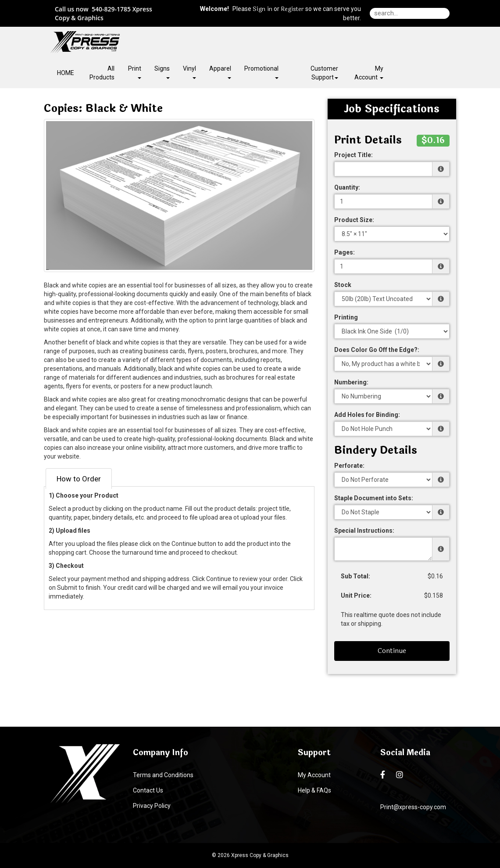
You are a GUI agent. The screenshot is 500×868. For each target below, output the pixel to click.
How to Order (79, 479)
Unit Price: (356, 595)
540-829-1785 (111, 9)
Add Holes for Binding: (367, 415)
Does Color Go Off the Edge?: (377, 350)
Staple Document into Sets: (374, 498)
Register (292, 9)
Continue (392, 651)
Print (135, 72)
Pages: (345, 252)
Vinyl (189, 72)
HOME (66, 73)
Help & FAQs (314, 790)
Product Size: (354, 220)
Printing (346, 317)
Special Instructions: (364, 531)
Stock (343, 285)
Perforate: (349, 466)
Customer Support (324, 73)
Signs (162, 72)
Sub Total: (355, 576)
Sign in (262, 9)
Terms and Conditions (163, 775)
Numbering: (351, 382)
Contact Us (148, 790)
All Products (102, 73)
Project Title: (354, 155)
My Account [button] (369, 73)
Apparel (220, 72)
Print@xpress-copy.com (413, 807)
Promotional (261, 72)
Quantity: (347, 187)
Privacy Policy (152, 806)
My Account (314, 775)
